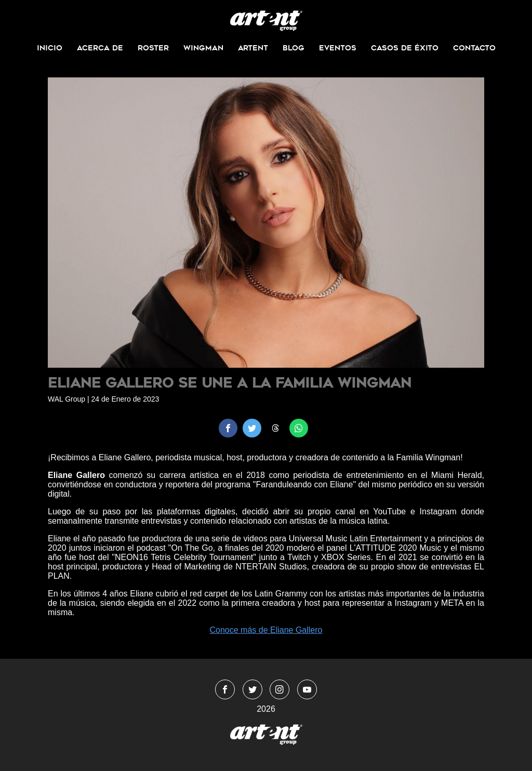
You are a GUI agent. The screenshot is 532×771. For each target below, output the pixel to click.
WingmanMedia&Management (266, 21)
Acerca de (100, 48)
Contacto (474, 48)
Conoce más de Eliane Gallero (266, 630)
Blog (294, 48)
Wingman (203, 48)
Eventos (338, 48)
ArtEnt (253, 48)
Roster (153, 48)
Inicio (50, 48)
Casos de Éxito (405, 48)
